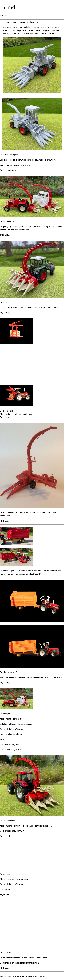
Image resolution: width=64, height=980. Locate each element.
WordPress (43, 976)
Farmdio (10, 7)
